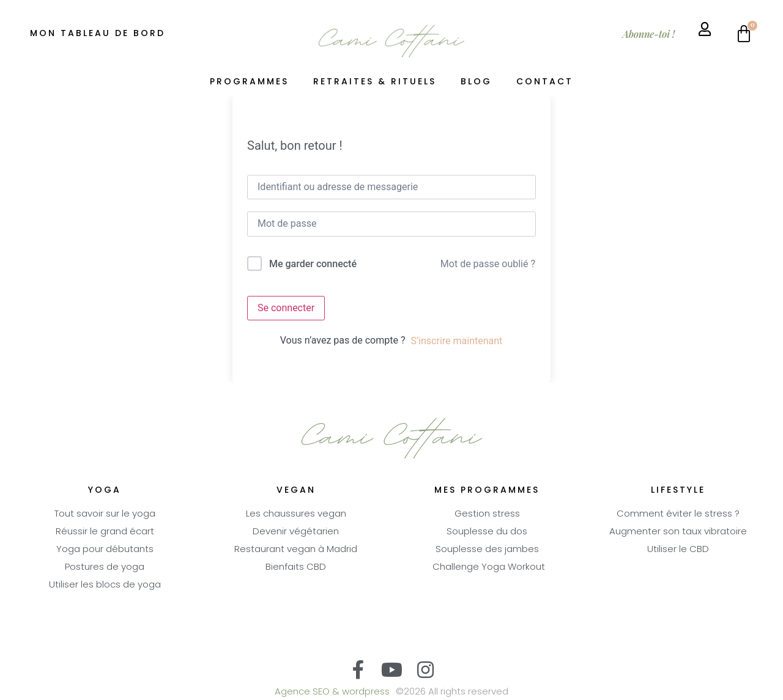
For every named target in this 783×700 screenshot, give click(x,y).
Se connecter (286, 308)
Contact (545, 82)
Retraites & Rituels (375, 82)
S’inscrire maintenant (456, 341)
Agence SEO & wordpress (332, 692)
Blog (476, 82)
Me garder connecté (313, 264)
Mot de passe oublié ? (488, 264)
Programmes (249, 82)
